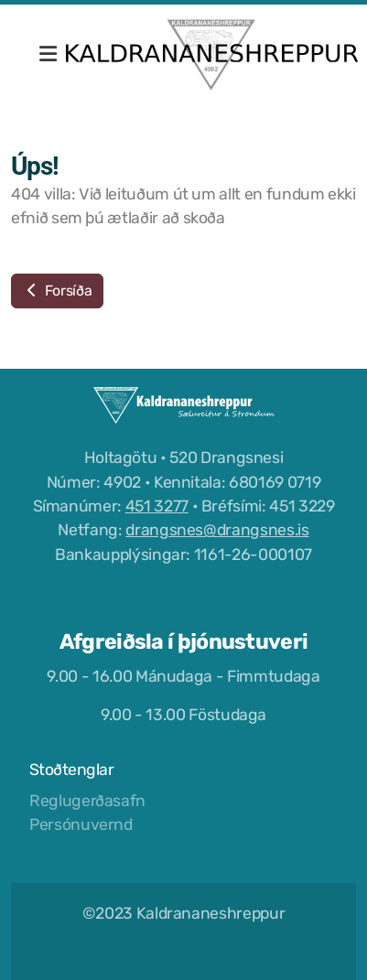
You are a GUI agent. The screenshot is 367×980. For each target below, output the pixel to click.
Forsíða (57, 291)
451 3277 (157, 506)
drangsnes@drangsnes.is (217, 530)
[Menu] (48, 55)
